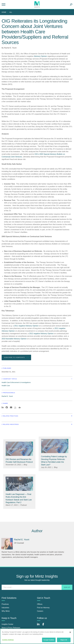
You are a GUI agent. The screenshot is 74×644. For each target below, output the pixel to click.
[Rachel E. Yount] (7, 544)
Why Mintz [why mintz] (6, 611)
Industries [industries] (5, 608)
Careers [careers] (40, 611)
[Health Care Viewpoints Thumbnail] (19, 449)
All (11, 12)
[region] (37, 636)
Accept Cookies (49, 640)
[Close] (70, 632)
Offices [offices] (40, 604)
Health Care (6, 386)
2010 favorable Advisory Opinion (14, 339)
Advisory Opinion (40, 56)
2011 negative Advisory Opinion (26, 326)
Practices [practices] (5, 604)
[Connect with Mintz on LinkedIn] (39, 625)
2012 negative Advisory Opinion (41, 334)
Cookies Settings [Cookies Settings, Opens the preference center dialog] (8, 640)
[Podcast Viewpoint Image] (19, 484)
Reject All (64, 640)
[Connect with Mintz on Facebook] (45, 625)
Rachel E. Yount (10, 48)
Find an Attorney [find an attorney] (43, 608)
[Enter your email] (37, 587)
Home (4, 12)
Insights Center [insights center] (7, 624)
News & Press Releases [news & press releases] (11, 628)
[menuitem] (4, 12)
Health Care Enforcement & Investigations (16, 382)
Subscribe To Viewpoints (16, 357)
